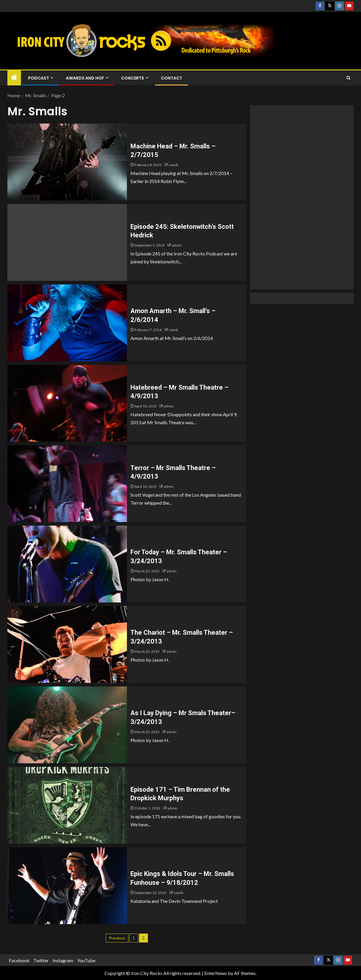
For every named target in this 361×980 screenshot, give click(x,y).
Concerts (133, 78)
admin (177, 245)
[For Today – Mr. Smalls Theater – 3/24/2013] (67, 564)
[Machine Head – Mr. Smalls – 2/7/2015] (67, 162)
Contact (171, 78)
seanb (173, 165)
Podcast (39, 78)
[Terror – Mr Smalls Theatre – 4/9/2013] (67, 484)
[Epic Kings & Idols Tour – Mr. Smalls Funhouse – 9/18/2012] (67, 886)
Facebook (19, 960)
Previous (117, 938)
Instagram (63, 960)
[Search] (348, 78)
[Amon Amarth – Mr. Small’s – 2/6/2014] (67, 323)
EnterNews (216, 973)
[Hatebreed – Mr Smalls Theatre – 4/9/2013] (67, 403)
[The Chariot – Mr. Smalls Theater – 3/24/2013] (67, 644)
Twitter (41, 960)
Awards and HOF (85, 78)
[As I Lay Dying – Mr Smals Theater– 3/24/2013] (67, 725)
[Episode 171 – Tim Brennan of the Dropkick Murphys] (67, 805)
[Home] (14, 78)
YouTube (86, 960)
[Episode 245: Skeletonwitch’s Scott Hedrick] (67, 242)
